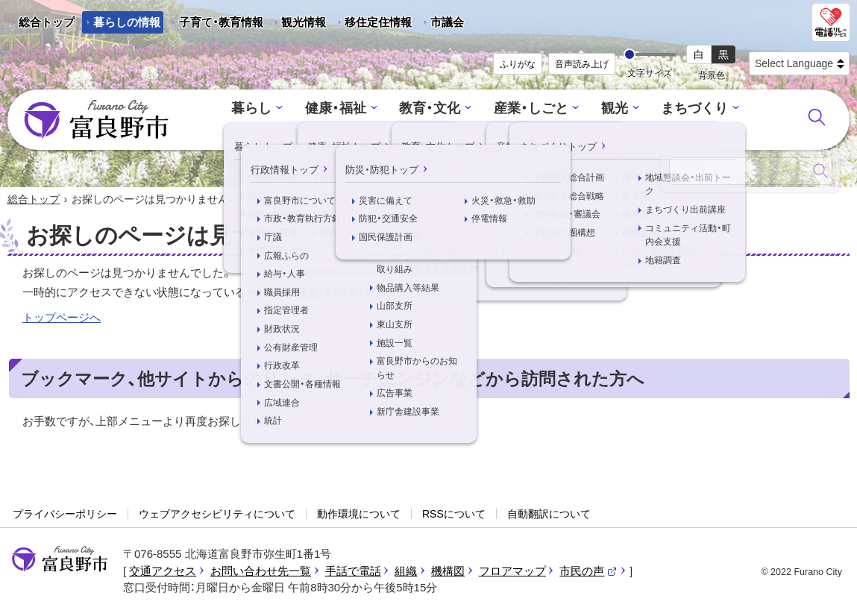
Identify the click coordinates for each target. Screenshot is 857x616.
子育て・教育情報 (221, 22)
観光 (568, 109)
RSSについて (454, 515)
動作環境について (359, 515)
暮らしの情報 (127, 22)
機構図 (448, 572)
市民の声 (588, 572)
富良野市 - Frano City (96, 120)
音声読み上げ (582, 64)
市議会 (447, 22)
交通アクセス (163, 572)
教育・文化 (390, 109)
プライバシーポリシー (65, 515)
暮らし (219, 109)
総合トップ (47, 22)
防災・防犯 (480, 131)
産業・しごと (486, 109)
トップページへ (62, 318)
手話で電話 (353, 572)
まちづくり (645, 109)
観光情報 (298, 25)
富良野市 (60, 560)
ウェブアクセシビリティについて (217, 515)
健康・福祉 (299, 109)
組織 (406, 572)
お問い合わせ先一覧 (261, 572)
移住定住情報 (373, 25)
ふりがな (518, 64)
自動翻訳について (549, 515)
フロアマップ (512, 572)
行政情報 (735, 109)
